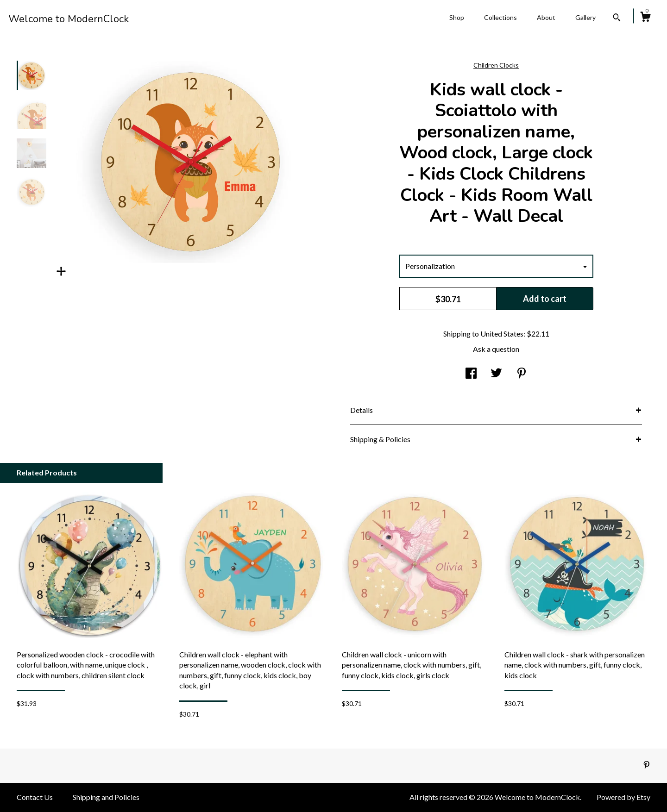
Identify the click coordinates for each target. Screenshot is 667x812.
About (546, 17)
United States (502, 334)
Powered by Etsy (623, 797)
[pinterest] (647, 765)
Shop (457, 17)
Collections (500, 17)
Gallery (585, 17)
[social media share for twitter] (496, 374)
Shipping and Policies (106, 797)
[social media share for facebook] (471, 374)
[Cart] (645, 18)
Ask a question (496, 349)
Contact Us (35, 797)
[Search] (617, 19)
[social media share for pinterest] (522, 374)
